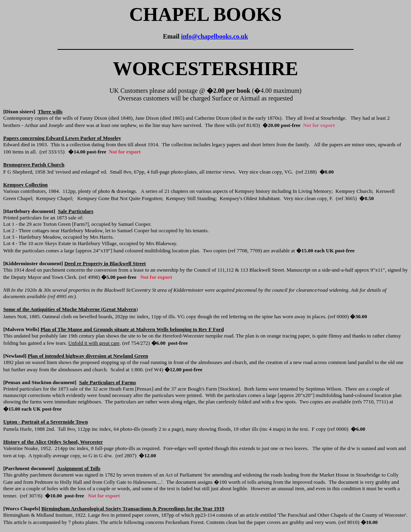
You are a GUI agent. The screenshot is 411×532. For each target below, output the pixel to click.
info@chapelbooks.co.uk (215, 36)
